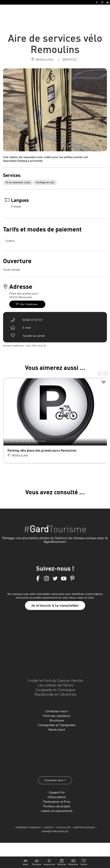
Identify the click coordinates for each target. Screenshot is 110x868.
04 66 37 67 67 (33, 320)
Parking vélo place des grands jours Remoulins (42, 450)
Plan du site (64, 828)
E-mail (27, 328)
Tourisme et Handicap (28, 828)
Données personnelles (55, 832)
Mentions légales (84, 828)
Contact (49, 828)
